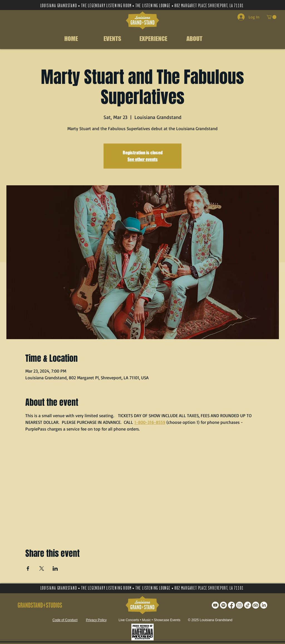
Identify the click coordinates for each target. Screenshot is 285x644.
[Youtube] (215, 605)
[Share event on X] (42, 568)
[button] (272, 17)
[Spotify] (223, 605)
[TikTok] (248, 605)
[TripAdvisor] (256, 605)
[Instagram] (239, 605)
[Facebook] (231, 605)
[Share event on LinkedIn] (55, 568)
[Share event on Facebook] (28, 568)
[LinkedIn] (264, 605)
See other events (143, 159)
